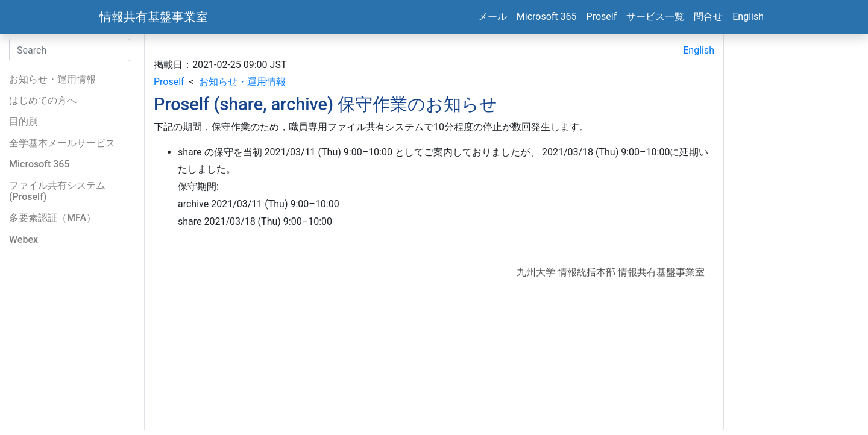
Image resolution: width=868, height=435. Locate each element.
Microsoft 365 (547, 17)
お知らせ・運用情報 (242, 82)
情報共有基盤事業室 (154, 17)
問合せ (708, 17)
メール (492, 17)
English (748, 17)
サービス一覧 (655, 17)
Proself (602, 17)
